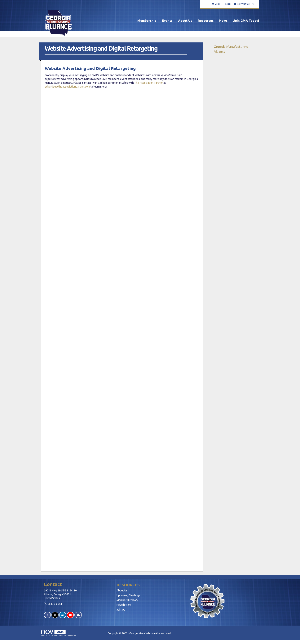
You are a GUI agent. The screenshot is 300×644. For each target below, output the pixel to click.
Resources (206, 21)
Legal (168, 633)
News (223, 21)
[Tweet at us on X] (55, 615)
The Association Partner (149, 83)
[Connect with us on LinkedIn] (63, 615)
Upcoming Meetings (128, 595)
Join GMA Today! (246, 21)
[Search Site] (254, 4)
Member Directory (127, 600)
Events (167, 21)
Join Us (121, 610)
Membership (147, 21)
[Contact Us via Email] (78, 615)
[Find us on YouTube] (70, 615)
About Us (185, 21)
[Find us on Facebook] (47, 615)
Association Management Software (59, 633)
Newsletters (124, 605)
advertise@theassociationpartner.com (67, 87)
